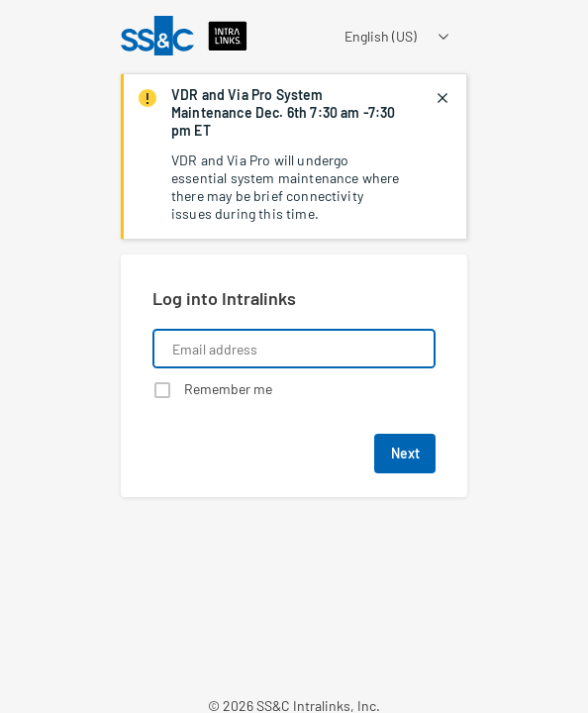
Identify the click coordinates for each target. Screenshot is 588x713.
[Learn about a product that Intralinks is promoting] (294, 584)
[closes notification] (442, 98)
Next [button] (405, 453)
